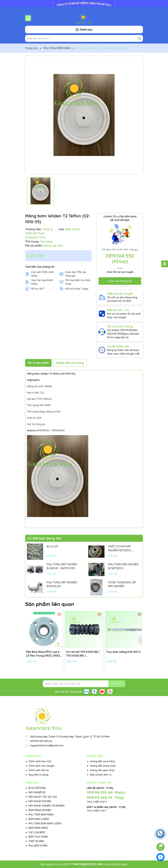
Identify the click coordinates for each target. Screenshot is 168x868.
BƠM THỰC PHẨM (38, 837)
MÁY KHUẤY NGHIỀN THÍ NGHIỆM (46, 806)
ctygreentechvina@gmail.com (47, 745)
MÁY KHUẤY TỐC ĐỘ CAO (43, 797)
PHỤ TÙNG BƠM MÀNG (41, 815)
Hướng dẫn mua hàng (102, 761)
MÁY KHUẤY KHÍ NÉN (40, 801)
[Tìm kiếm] (139, 38)
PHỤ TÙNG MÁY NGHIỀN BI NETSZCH (123, 566)
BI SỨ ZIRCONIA (37, 788)
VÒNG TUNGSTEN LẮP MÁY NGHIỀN (122, 584)
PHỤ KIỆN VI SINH (38, 846)
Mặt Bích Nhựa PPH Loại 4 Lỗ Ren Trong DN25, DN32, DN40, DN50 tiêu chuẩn (43, 654)
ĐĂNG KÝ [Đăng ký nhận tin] (117, 684)
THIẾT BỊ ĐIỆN (36, 841)
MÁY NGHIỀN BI (37, 792)
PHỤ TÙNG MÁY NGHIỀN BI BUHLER (62, 584)
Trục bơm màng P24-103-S (123, 652)
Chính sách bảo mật (40, 761)
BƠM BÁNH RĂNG (38, 828)
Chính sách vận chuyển (41, 766)
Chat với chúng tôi (120, 281)
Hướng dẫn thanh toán (103, 766)
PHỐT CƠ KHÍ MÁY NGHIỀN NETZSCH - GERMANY (120, 548)
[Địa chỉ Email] (84, 684)
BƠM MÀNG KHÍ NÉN (40, 810)
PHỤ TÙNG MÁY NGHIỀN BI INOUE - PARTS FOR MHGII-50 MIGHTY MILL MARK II (62, 566)
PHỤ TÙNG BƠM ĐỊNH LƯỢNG (45, 823)
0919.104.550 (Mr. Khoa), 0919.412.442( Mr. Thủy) (106, 795)
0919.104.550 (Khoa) (120, 259)
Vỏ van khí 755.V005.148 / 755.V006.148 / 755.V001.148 (83, 654)
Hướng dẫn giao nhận (102, 770)
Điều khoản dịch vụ (101, 775)
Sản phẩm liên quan (50, 604)
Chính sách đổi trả (39, 770)
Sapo (125, 864)
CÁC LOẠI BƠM (37, 832)
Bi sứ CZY (52, 546)
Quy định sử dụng (38, 775)
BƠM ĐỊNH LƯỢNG (39, 819)
